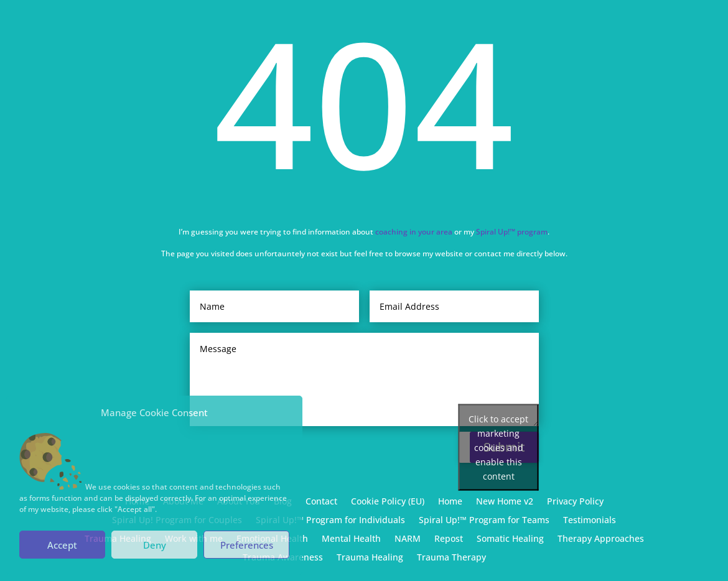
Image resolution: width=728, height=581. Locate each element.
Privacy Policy (575, 502)
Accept (62, 545)
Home (450, 502)
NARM (408, 539)
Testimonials (590, 521)
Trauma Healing (370, 558)
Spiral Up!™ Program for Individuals (330, 521)
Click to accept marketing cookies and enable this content (498, 448)
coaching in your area (414, 231)
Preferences (247, 545)
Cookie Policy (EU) (388, 502)
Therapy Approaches (601, 539)
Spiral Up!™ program (512, 231)
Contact (321, 502)
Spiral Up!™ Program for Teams (484, 521)
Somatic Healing (510, 539)
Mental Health (351, 539)
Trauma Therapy (451, 558)
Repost (449, 539)
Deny (155, 545)
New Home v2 (505, 502)
